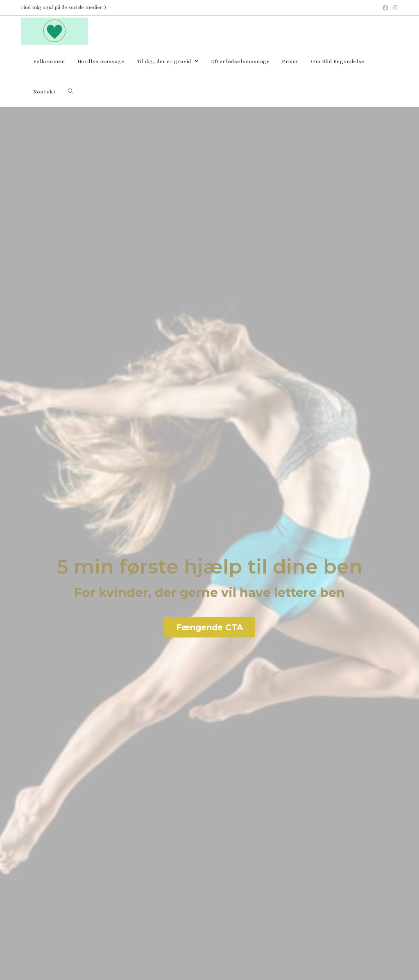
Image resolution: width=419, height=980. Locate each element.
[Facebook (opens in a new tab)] (385, 8)
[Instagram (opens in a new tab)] (394, 8)
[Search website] (71, 92)
